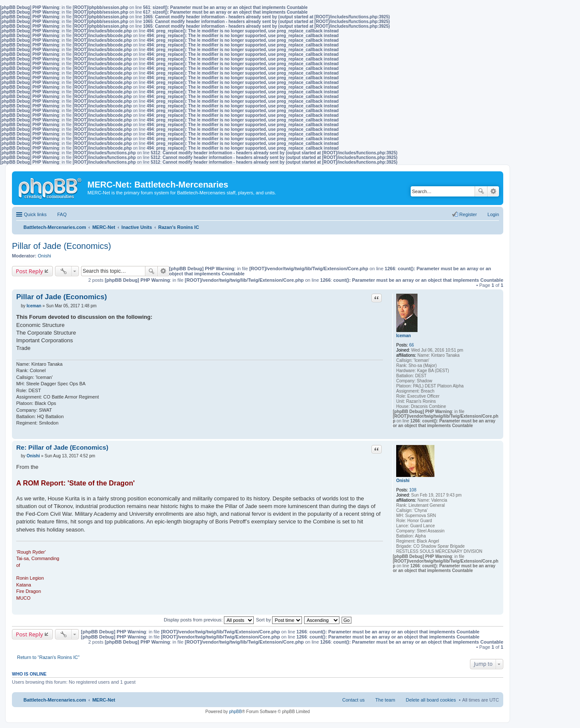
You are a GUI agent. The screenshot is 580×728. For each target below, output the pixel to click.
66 (412, 345)
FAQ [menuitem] (62, 214)
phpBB (235, 712)
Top (497, 435)
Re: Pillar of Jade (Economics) (62, 447)
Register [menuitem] (468, 214)
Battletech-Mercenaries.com (55, 700)
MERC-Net (104, 700)
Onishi (45, 256)
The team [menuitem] (385, 700)
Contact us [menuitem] (353, 700)
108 (413, 490)
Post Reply (29, 271)
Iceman (403, 336)
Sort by (279, 620)
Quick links (35, 214)
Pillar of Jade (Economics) (61, 246)
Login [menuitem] (493, 214)
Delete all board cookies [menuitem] (431, 700)
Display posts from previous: (209, 620)
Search (481, 191)
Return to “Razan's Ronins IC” (48, 657)
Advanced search (493, 191)
